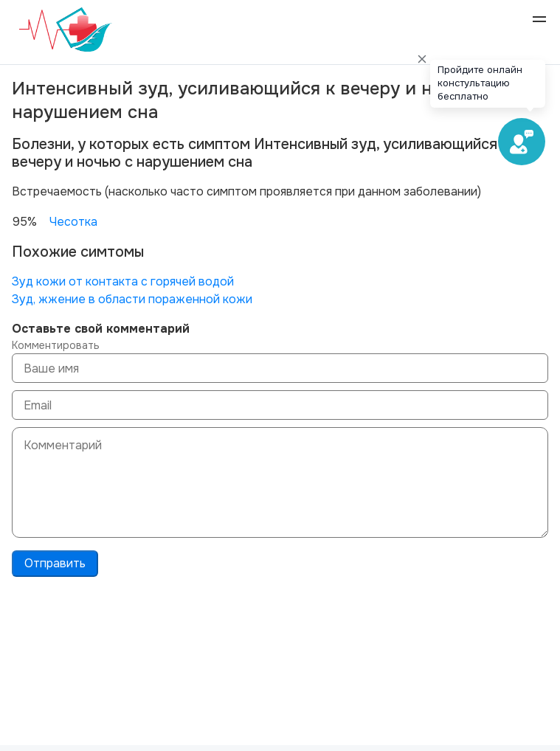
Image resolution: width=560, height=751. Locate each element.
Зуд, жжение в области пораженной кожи (132, 299)
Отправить (55, 563)
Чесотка (73, 222)
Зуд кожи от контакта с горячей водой (123, 281)
